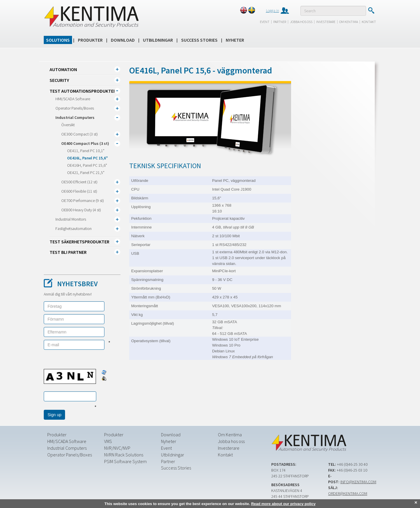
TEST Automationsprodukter (83, 91)
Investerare (326, 22)
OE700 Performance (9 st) (83, 201)
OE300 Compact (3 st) (79, 134)
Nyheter (235, 40)
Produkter (90, 40)
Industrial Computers (75, 117)
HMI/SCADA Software (73, 99)
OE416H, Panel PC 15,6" (87, 165)
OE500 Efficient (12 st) (79, 182)
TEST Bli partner (68, 252)
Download (123, 40)
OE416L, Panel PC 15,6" (87, 158)
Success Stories (199, 40)
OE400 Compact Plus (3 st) (85, 143)
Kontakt (369, 22)
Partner (280, 22)
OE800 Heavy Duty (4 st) (81, 210)
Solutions (58, 40)
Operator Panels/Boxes (75, 108)
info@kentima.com (358, 482)
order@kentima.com (348, 493)
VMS (108, 441)
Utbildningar (158, 40)
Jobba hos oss (301, 22)
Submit (371, 10)
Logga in (273, 10)
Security (59, 80)
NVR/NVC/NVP (117, 448)
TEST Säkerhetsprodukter (79, 242)
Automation (63, 69)
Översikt (68, 125)
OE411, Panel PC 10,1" (86, 151)
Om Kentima (349, 22)
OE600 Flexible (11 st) (79, 191)
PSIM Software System (125, 461)
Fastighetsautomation (73, 228)
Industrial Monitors (71, 219)
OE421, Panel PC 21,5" (86, 173)
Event (265, 22)
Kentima (91, 17)
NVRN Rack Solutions (124, 455)
